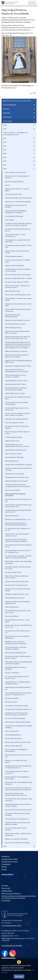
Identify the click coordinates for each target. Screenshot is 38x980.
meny (32, 3)
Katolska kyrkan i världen (10, 859)
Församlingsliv (6, 864)
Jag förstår (19, 976)
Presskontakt (6, 900)
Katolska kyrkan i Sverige (10, 861)
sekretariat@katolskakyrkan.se (12, 926)
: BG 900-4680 (12, 946)
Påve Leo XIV (6, 888)
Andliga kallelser (7, 891)
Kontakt (4, 869)
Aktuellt (4, 867)
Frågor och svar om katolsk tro (11, 893)
